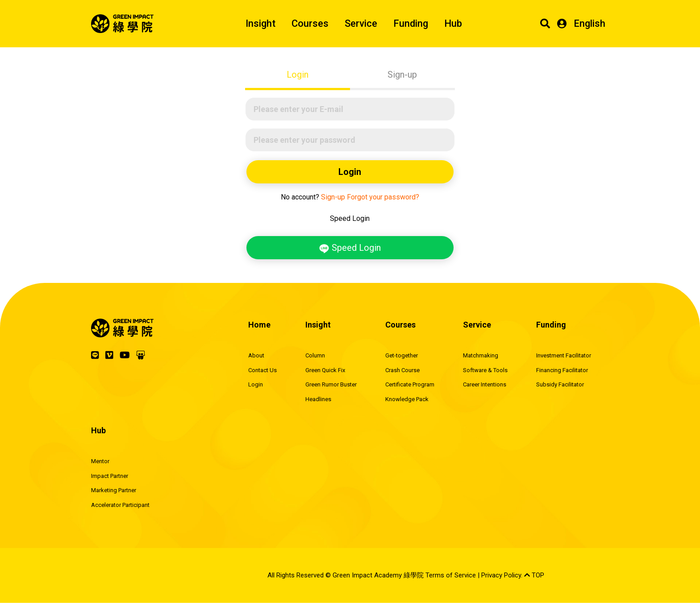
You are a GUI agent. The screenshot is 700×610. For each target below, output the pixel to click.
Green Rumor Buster (331, 384)
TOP (534, 575)
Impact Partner (110, 476)
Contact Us (262, 370)
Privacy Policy (501, 575)
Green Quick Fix (325, 370)
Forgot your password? (383, 197)
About (256, 355)
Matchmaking (481, 355)
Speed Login (350, 248)
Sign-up (402, 75)
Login (298, 75)
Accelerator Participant (120, 505)
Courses (310, 23)
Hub (453, 23)
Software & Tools (485, 370)
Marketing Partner (114, 490)
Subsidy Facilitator (560, 384)
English (590, 23)
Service (361, 23)
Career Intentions (485, 384)
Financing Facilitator (562, 370)
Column (315, 355)
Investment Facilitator (564, 355)
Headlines (318, 399)
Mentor (100, 461)
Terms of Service (451, 575)
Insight (260, 23)
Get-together (402, 355)
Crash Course (402, 370)
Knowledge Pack (407, 399)
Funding (411, 23)
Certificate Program (410, 384)
